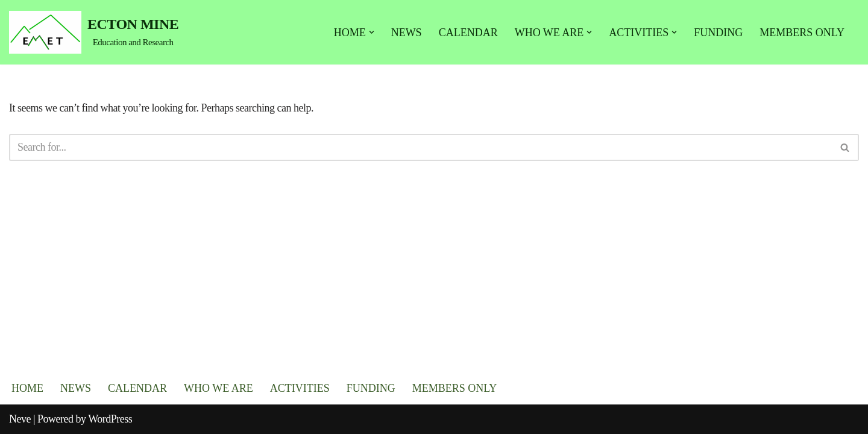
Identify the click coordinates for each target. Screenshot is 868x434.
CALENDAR (468, 33)
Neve (20, 419)
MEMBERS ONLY (802, 33)
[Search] (420, 147)
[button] (372, 32)
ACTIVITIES (300, 388)
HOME (27, 388)
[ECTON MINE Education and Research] (94, 32)
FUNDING (718, 33)
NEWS (407, 33)
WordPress (110, 419)
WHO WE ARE (219, 388)
